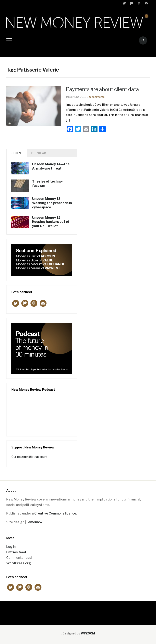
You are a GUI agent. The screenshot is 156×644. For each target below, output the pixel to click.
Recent (17, 153)
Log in (11, 547)
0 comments (97, 97)
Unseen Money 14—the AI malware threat (51, 166)
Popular (39, 153)
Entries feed (16, 552)
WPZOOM (88, 633)
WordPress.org (19, 563)
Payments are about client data (102, 89)
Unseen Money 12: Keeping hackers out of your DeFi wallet (51, 222)
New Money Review (78, 611)
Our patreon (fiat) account (29, 457)
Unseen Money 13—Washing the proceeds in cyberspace (52, 203)
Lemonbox (34, 522)
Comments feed (19, 558)
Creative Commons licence (55, 513)
